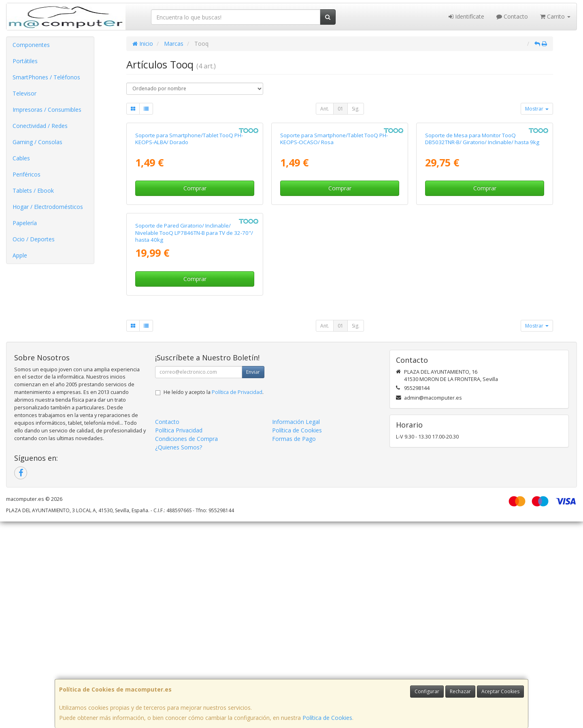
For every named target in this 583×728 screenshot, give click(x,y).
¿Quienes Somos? (179, 654)
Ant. (325, 109)
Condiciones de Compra (186, 645)
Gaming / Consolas (37, 142)
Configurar (427, 691)
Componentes (31, 45)
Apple (20, 255)
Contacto (512, 16)
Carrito (555, 16)
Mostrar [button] (537, 109)
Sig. (356, 109)
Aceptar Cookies (500, 691)
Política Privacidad (179, 637)
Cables (21, 158)
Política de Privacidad (237, 599)
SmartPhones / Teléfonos (46, 77)
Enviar (253, 578)
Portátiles (25, 61)
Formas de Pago (294, 645)
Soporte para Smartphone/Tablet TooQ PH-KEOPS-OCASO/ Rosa (334, 242)
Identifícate (466, 16)
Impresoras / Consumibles (47, 110)
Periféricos (27, 174)
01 (340, 109)
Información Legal (296, 628)
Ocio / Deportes (34, 239)
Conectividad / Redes (40, 126)
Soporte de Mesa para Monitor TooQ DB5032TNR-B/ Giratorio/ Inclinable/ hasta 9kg (482, 242)
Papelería (25, 223)
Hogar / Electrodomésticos (48, 207)
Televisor (24, 93)
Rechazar (460, 691)
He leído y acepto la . (214, 599)
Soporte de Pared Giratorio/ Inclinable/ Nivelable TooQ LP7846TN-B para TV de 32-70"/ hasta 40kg (194, 439)
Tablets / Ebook (33, 191)
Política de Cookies (327, 718)
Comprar (195, 291)
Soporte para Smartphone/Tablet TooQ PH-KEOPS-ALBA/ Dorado (189, 242)
